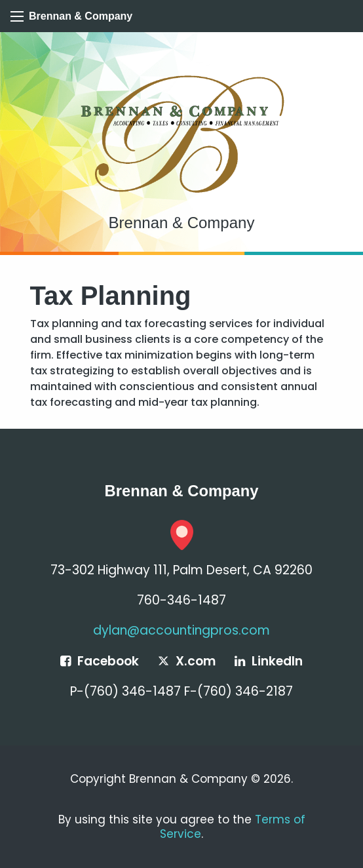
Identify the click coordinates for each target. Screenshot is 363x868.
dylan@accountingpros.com (181, 630)
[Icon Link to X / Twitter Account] (186, 661)
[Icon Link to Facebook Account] (100, 661)
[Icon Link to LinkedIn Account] (269, 661)
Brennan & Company (81, 16)
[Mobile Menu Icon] (17, 16)
